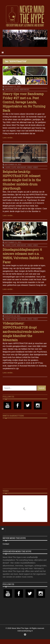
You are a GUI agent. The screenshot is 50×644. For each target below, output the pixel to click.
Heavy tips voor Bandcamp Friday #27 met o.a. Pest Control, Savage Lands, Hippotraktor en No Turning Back (24, 102)
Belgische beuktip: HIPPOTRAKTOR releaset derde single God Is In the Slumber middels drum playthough (22, 180)
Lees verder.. (8, 138)
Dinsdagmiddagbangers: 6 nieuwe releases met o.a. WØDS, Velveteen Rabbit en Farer (23, 256)
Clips (14, 167)
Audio (17, 90)
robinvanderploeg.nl (25, 631)
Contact (6, 544)
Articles (9, 90)
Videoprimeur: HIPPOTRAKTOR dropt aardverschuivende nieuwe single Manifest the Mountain (23, 332)
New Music (25, 90)
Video (30, 167)
